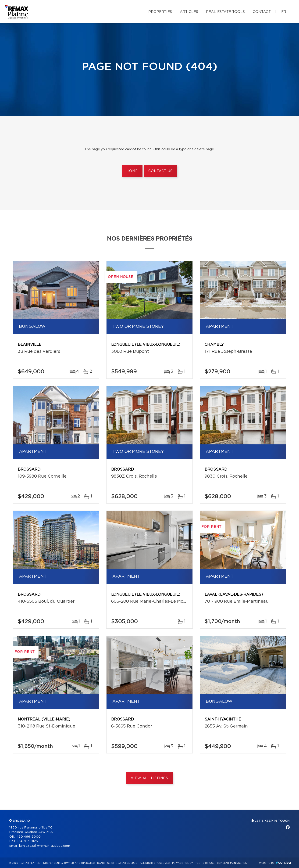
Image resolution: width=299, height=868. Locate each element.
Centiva (284, 863)
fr (284, 12)
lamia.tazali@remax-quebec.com (45, 846)
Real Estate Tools (225, 12)
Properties (160, 12)
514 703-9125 (28, 841)
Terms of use (205, 863)
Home (132, 171)
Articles (189, 12)
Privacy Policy (183, 863)
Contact (262, 12)
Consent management (233, 863)
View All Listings (149, 778)
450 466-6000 (28, 837)
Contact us (160, 171)
